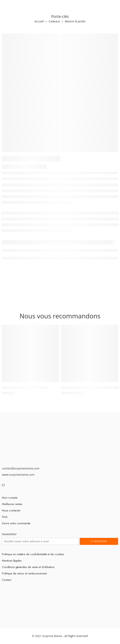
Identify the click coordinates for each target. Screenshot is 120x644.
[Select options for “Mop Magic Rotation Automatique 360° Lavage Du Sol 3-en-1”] (113, 382)
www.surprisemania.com (18, 475)
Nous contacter (11, 510)
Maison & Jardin (75, 21)
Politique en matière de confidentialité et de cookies (33, 554)
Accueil (39, 21)
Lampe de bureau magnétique (25, 388)
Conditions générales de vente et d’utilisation (28, 567)
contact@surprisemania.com (21, 468)
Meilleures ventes (12, 504)
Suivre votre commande (16, 523)
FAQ (5, 517)
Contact (7, 580)
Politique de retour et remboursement (24, 573)
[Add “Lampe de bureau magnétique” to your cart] (54, 382)
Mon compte (10, 498)
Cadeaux (54, 21)
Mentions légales (12, 561)
